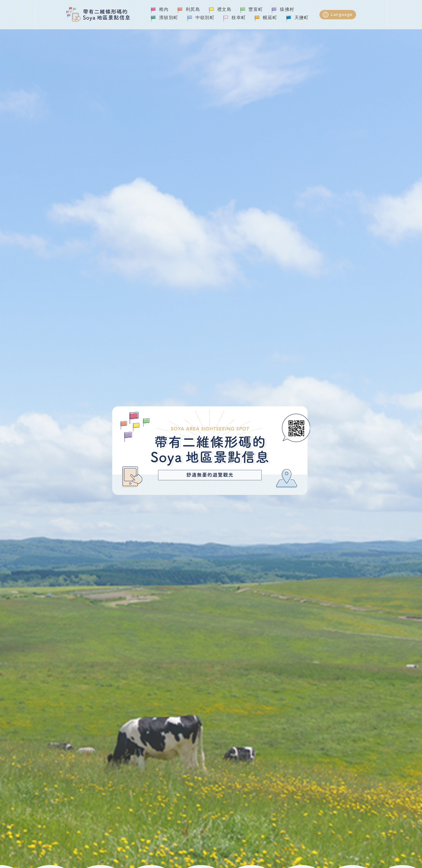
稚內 (164, 10)
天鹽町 (302, 18)
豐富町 (256, 10)
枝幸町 (239, 18)
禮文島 (224, 10)
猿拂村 (287, 10)
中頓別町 (205, 18)
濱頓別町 (169, 18)
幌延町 (270, 18)
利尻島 (193, 10)
